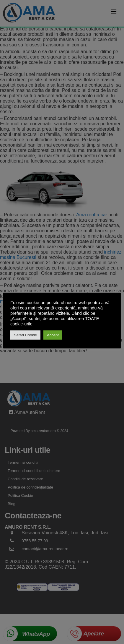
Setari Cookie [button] (25, 335)
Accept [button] (53, 335)
